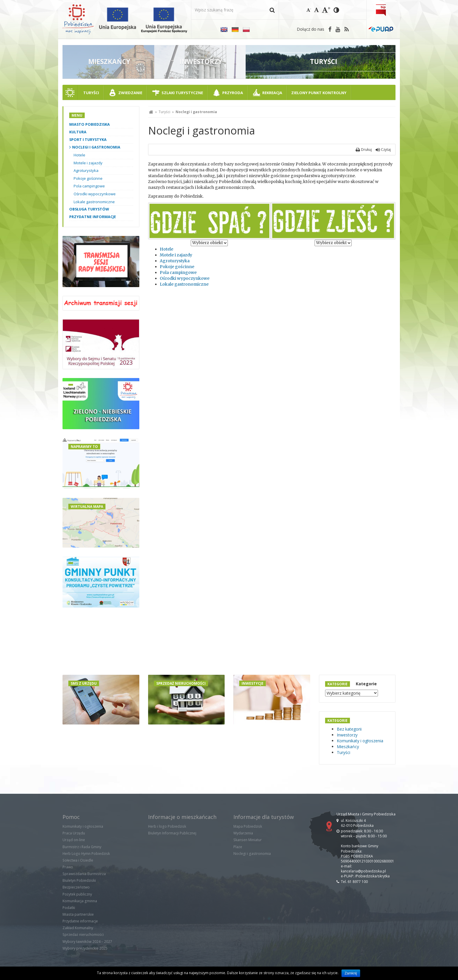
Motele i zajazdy (176, 255)
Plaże (238, 847)
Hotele (166, 249)
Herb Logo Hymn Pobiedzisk (86, 854)
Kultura (78, 132)
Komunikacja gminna (80, 901)
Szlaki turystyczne (182, 93)
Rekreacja (272, 93)
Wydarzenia (243, 833)
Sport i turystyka (88, 140)
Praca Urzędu (74, 833)
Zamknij (351, 973)
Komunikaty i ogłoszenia (360, 741)
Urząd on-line (74, 840)
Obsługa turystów (89, 209)
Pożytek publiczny (77, 894)
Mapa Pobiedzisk (248, 826)
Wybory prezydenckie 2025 (85, 948)
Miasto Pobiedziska (90, 124)
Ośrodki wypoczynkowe (185, 278)
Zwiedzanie (130, 93)
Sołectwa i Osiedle (78, 860)
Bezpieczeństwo (76, 887)
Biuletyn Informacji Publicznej (172, 833)
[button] (272, 10)
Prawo (68, 867)
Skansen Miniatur (248, 840)
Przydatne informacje (93, 217)
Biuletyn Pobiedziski (79, 880)
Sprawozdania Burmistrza (84, 874)
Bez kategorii (349, 729)
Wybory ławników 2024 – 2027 (87, 942)
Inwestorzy (347, 735)
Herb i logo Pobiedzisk (167, 826)
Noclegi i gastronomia (96, 147)
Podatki (69, 908)
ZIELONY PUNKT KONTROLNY (319, 93)
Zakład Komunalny (78, 928)
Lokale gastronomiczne (184, 284)
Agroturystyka (175, 261)
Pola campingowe (178, 272)
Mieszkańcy (348, 747)
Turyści (91, 93)
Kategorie (366, 684)
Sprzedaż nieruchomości (83, 935)
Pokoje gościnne (177, 267)
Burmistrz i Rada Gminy (82, 847)
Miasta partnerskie (78, 914)
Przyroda (233, 93)
